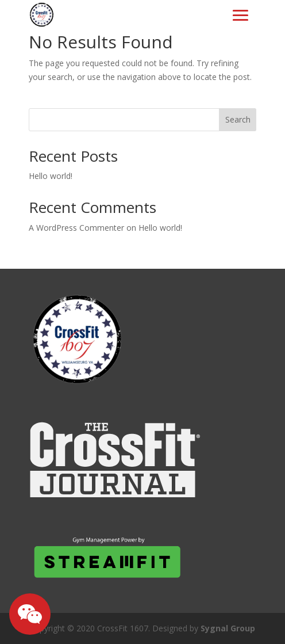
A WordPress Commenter (76, 228)
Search (238, 119)
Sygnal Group (228, 628)
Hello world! (51, 176)
